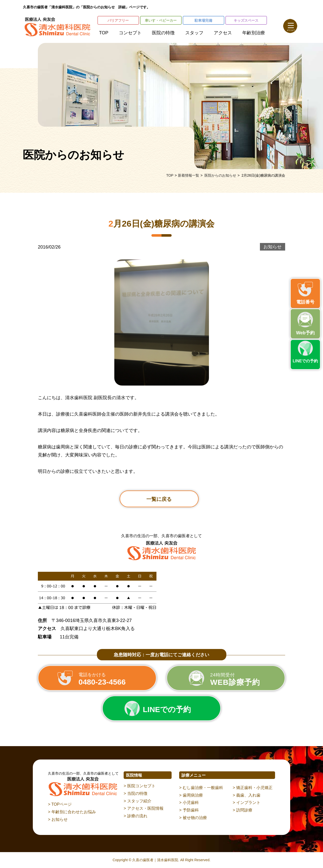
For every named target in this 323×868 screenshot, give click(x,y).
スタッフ (194, 33)
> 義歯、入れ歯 (247, 795)
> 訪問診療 (243, 810)
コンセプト (130, 33)
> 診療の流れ (136, 816)
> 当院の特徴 (136, 793)
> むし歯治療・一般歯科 (201, 788)
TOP (104, 33)
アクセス (223, 33)
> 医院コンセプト (140, 786)
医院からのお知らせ (220, 175)
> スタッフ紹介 (138, 801)
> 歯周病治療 (191, 795)
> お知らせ (58, 819)
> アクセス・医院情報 (144, 808)
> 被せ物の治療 (193, 818)
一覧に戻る (159, 499)
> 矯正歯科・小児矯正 (253, 788)
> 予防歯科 (189, 810)
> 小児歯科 (189, 803)
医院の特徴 (163, 33)
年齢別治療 (254, 33)
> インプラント (247, 803)
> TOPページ (60, 804)
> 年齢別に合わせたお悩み (72, 812)
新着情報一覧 (189, 175)
